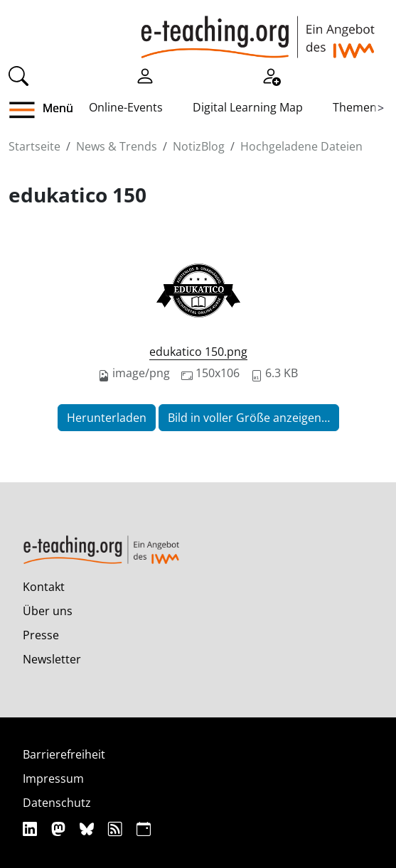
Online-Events (126, 107)
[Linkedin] (32, 829)
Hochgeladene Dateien (301, 146)
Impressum (53, 779)
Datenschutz (57, 803)
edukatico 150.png (198, 352)
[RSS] (117, 829)
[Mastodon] (60, 829)
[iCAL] (144, 829)
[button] (27, 110)
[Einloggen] (145, 75)
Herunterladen (107, 418)
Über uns (48, 611)
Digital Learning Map (248, 107)
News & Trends (117, 146)
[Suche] (18, 75)
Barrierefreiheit (64, 754)
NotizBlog (199, 146)
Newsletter (52, 659)
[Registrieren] (271, 75)
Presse (41, 635)
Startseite (34, 146)
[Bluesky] (89, 829)
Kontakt (44, 587)
